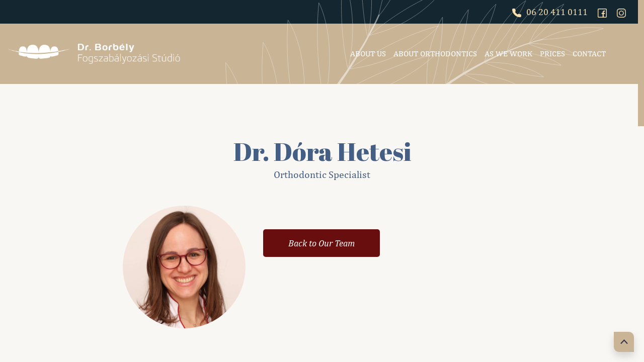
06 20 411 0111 (550, 12)
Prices (552, 54)
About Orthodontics (435, 54)
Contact (589, 54)
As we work (508, 54)
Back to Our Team (321, 243)
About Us (368, 54)
